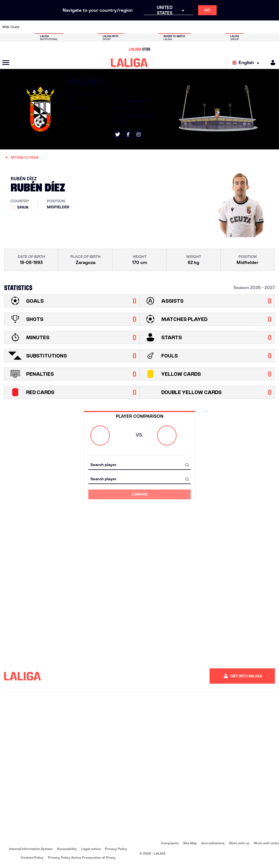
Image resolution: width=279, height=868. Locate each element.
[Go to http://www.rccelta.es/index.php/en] (67, 27)
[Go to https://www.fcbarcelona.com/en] (105, 27)
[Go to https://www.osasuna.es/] (54, 27)
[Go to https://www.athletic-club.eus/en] (28, 27)
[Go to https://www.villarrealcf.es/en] (273, 27)
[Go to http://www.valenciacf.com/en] (260, 27)
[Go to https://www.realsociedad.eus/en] (234, 27)
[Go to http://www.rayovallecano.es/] (170, 27)
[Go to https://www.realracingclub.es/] (157, 27)
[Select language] (247, 63)
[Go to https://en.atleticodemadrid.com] (41, 27)
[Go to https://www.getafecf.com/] (118, 27)
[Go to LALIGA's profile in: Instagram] (138, 134)
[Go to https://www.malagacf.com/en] (144, 27)
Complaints (170, 843)
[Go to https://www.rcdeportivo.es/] (183, 27)
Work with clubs (266, 843)
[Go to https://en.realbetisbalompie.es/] (208, 27)
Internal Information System (31, 849)
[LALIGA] (129, 63)
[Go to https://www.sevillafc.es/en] (247, 27)
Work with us (239, 843)
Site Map (190, 843)
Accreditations (213, 843)
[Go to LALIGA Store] (139, 49)
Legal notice (91, 849)
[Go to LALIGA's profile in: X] (118, 134)
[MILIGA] (271, 63)
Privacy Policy (116, 849)
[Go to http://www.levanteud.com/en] (131, 27)
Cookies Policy (32, 858)
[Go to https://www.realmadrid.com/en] (221, 27)
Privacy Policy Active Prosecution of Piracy (82, 858)
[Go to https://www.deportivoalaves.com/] (80, 27)
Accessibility (67, 849)
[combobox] (139, 465)
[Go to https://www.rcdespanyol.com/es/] (196, 27)
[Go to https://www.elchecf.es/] (93, 27)
